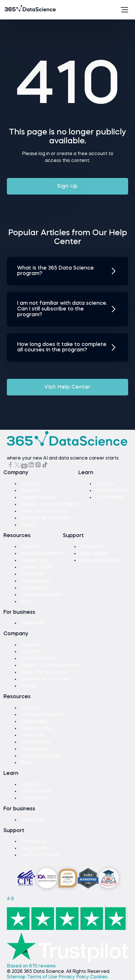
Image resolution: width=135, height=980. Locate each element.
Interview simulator (42, 554)
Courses (105, 484)
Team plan (33, 623)
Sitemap (17, 977)
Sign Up (67, 186)
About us (31, 484)
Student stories (38, 498)
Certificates (109, 498)
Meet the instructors (44, 511)
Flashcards (33, 574)
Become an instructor (45, 518)
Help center (94, 554)
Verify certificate (100, 561)
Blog (26, 602)
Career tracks (111, 491)
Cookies (99, 977)
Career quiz (34, 561)
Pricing (28, 525)
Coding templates (41, 595)
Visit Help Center (67, 387)
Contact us (93, 547)
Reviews (30, 491)
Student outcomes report (50, 504)
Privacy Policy (74, 977)
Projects (30, 547)
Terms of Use (43, 977)
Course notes (36, 581)
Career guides (37, 567)
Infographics (35, 588)
